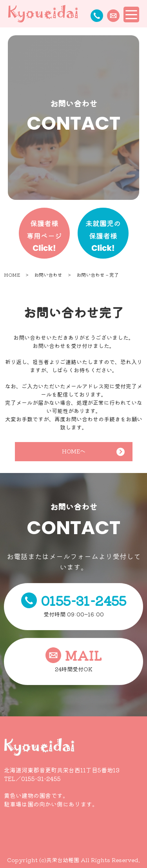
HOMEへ (93, 451)
